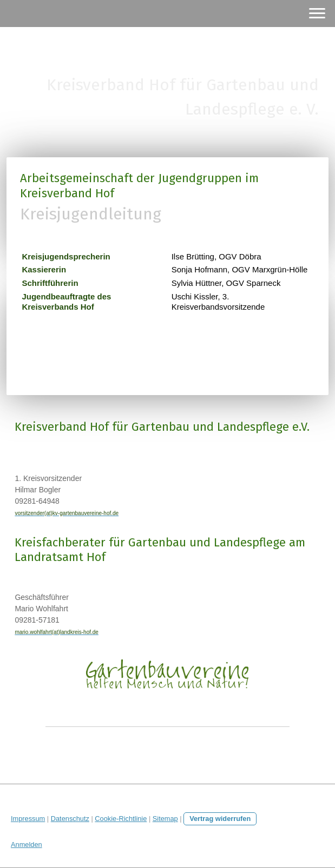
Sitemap (165, 819)
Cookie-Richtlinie (121, 819)
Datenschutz (70, 819)
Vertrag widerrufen (220, 819)
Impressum (28, 819)
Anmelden (27, 844)
